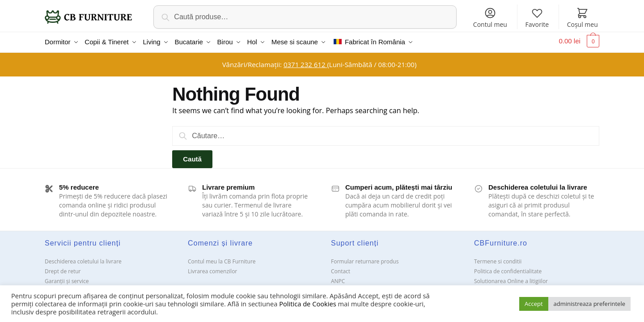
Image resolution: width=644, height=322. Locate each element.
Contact (341, 269)
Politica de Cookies (307, 304)
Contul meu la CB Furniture (222, 259)
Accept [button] (534, 304)
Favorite (537, 18)
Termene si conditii (498, 259)
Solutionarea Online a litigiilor (511, 279)
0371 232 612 (305, 62)
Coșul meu (583, 18)
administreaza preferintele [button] (589, 304)
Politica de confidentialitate (508, 269)
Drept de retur (63, 269)
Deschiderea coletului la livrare (83, 259)
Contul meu (490, 18)
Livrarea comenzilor (212, 269)
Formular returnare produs (365, 259)
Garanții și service (67, 279)
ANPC (338, 279)
